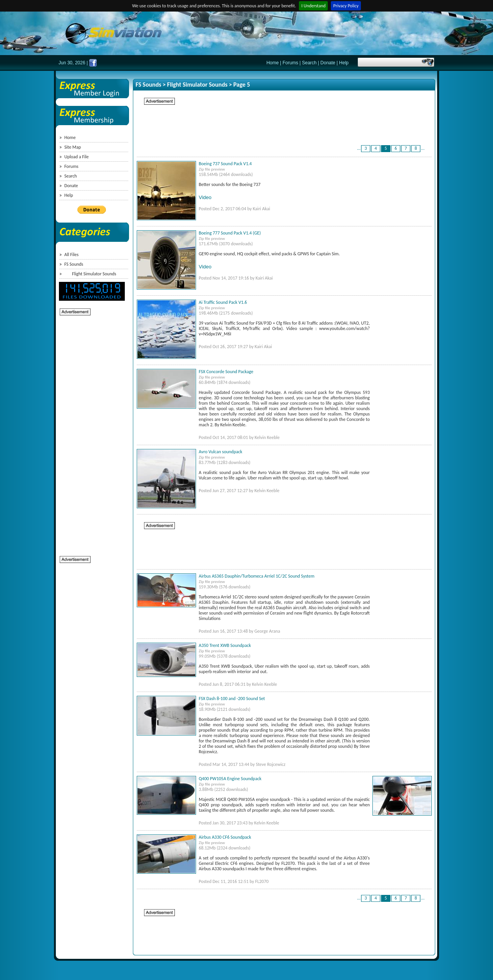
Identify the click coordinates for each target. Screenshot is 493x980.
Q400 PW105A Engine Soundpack (230, 779)
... (359, 148)
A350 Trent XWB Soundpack (225, 645)
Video (205, 197)
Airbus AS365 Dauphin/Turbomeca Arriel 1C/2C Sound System (257, 576)
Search (309, 63)
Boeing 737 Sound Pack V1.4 (225, 164)
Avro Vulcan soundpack (221, 452)
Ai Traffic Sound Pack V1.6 (223, 302)
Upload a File (76, 157)
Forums (291, 63)
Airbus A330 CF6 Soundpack (225, 837)
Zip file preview (212, 169)
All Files (71, 255)
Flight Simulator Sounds (94, 274)
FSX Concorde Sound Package (226, 372)
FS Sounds (74, 264)
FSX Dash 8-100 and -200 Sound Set (232, 699)
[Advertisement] (91, 432)
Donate (328, 63)
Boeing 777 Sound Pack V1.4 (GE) (230, 233)
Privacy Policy (346, 6)
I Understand (313, 6)
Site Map (73, 147)
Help (344, 63)
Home (273, 63)
